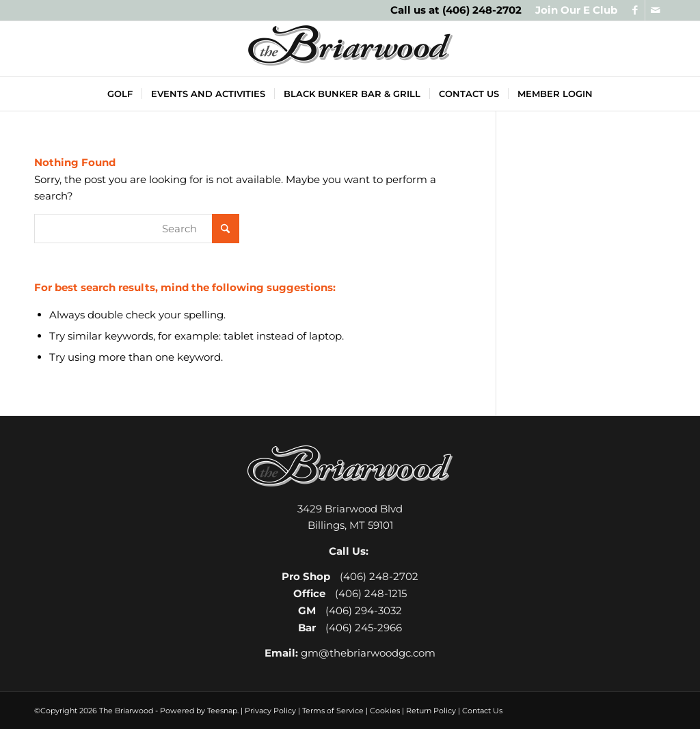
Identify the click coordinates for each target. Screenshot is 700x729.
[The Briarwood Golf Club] (350, 49)
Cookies (385, 711)
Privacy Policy (270, 711)
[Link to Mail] (656, 10)
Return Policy (431, 711)
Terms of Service (333, 711)
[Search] (137, 229)
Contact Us (482, 711)
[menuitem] (573, 10)
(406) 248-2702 (482, 10)
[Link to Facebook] (635, 10)
